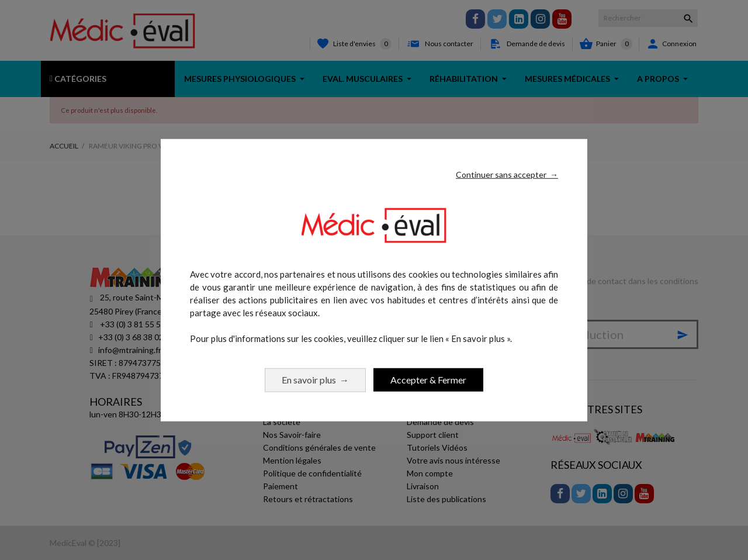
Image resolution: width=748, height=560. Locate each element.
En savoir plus (315, 379)
